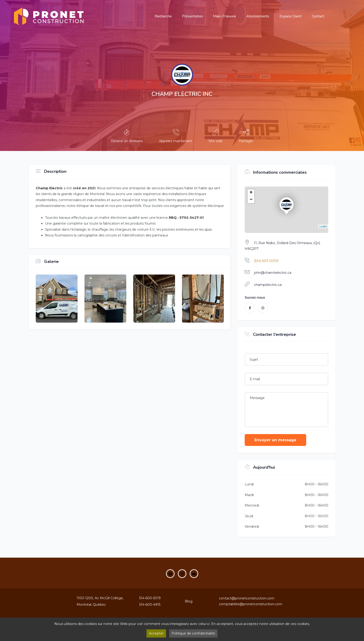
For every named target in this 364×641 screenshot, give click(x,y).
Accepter (156, 633)
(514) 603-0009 (266, 261)
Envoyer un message (275, 440)
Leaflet (323, 226)
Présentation (192, 16)
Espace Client (291, 16)
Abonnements (258, 16)
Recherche (163, 16)
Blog (189, 601)
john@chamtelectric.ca (273, 273)
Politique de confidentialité (193, 633)
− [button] (251, 200)
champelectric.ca (268, 285)
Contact (318, 16)
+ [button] (251, 193)
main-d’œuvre (225, 16)
